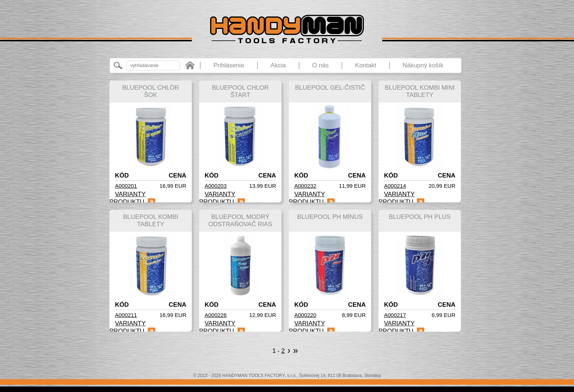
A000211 (126, 315)
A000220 (305, 315)
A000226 (216, 315)
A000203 (216, 186)
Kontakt (366, 65)
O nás (320, 65)
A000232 (305, 186)
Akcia (278, 65)
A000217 (395, 315)
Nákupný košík (423, 65)
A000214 (395, 186)
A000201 (126, 186)
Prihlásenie (229, 65)
